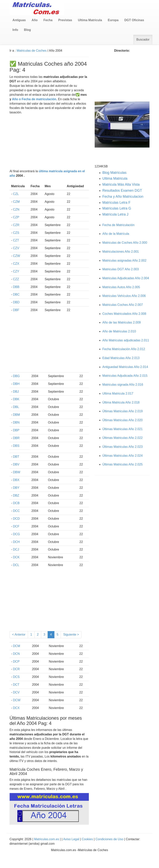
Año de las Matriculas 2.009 (122, 322)
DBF (16, 310)
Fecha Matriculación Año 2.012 (124, 349)
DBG (16, 376)
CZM (16, 202)
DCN (16, 654)
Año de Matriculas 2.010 (119, 331)
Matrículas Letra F (117, 203)
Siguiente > (71, 634)
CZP (16, 217)
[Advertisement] (49, 142)
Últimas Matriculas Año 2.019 (123, 411)
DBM (17, 415)
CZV (16, 248)
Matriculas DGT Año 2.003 (121, 269)
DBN (16, 422)
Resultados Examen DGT (122, 190)
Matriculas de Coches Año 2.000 (125, 243)
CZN (16, 209)
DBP (16, 430)
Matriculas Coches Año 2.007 (123, 305)
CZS (16, 233)
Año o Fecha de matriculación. (35, 99)
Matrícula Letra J (115, 214)
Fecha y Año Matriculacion (123, 197)
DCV (16, 692)
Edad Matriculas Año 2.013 (121, 358)
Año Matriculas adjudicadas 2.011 (126, 340)
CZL (16, 194)
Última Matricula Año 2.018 (121, 402)
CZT (16, 240)
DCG (17, 534)
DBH (16, 384)
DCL (16, 565)
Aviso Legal (72, 839)
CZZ (16, 279)
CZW (17, 256)
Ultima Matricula (115, 178)
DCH (16, 542)
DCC (16, 511)
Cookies (88, 839)
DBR (16, 438)
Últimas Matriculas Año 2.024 (123, 456)
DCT (16, 685)
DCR (16, 669)
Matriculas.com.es (47, 839)
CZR (16, 225)
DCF (16, 526)
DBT (16, 457)
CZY (16, 271)
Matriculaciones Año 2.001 (121, 252)
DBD (16, 302)
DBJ (16, 392)
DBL (16, 407)
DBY (16, 488)
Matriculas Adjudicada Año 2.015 (125, 376)
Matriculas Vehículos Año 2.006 (124, 296)
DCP (16, 661)
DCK (16, 557)
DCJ (16, 549)
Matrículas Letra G (117, 208)
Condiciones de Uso (109, 839)
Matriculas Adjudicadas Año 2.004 (126, 278)
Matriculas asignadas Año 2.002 (124, 260)
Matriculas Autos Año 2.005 (121, 287)
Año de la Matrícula (116, 234)
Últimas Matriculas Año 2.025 (123, 464)
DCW (17, 700)
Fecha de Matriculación (118, 225)
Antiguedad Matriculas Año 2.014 (125, 367)
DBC (16, 294)
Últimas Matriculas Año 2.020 (123, 420)
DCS (16, 677)
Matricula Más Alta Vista (121, 184)
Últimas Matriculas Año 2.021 (123, 429)
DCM (17, 646)
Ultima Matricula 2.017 (118, 394)
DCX (16, 708)
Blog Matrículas (114, 173)
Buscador (143, 40)
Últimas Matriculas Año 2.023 (123, 447)
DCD (16, 519)
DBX (16, 480)
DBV (16, 464)
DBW (17, 472)
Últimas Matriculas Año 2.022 (123, 438)
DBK (16, 399)
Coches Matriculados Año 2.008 (124, 314)
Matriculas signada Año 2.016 (123, 385)
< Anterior (19, 634)
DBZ (16, 495)
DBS (16, 446)
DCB (16, 503)
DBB (16, 287)
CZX (16, 264)
